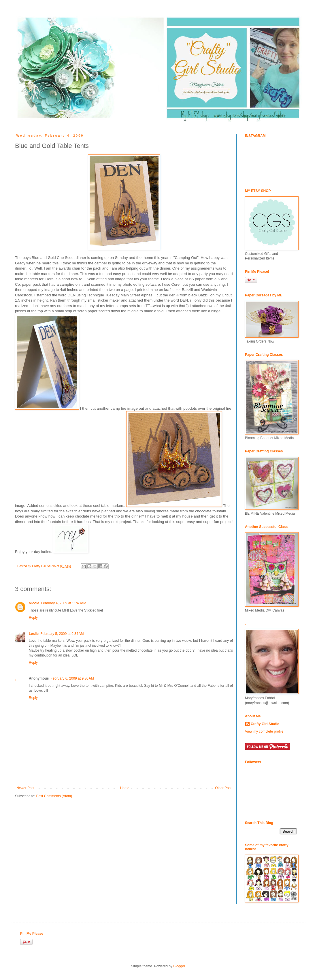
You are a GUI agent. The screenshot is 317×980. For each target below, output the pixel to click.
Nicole (34, 603)
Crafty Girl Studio (265, 724)
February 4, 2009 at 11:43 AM (64, 603)
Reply (33, 618)
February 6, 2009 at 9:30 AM (72, 678)
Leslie (34, 634)
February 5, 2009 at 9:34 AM (62, 634)
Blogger (179, 966)
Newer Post (25, 788)
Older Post (223, 788)
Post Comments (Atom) (54, 796)
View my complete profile (264, 731)
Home (125, 788)
